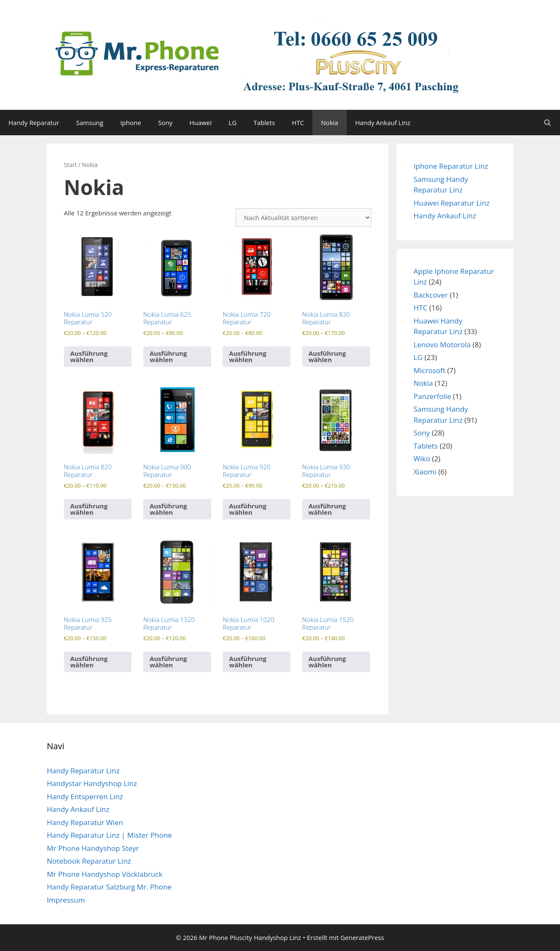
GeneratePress (362, 937)
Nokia (329, 123)
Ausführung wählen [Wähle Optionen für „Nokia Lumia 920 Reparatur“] (248, 509)
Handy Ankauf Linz (383, 123)
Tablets (264, 123)
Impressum (66, 900)
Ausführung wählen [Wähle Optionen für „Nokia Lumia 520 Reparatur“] (89, 356)
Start (71, 165)
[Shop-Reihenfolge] (304, 218)
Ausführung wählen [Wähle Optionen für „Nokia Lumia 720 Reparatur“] (248, 356)
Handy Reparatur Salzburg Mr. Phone (109, 887)
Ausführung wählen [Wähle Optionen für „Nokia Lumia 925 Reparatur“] (89, 662)
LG (233, 123)
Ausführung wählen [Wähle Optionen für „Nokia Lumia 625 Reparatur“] (168, 356)
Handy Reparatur (34, 123)
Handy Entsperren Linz (85, 796)
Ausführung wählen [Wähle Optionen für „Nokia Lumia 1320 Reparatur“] (168, 662)
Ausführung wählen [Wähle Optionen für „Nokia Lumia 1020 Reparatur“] (248, 662)
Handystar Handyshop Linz (92, 783)
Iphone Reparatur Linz (451, 166)
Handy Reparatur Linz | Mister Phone (110, 835)
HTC (298, 123)
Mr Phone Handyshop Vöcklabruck (105, 874)
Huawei (201, 123)
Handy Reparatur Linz (83, 771)
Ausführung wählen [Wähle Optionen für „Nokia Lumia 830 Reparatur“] (327, 356)
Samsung (90, 123)
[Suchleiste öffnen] (547, 123)
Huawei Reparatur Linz (452, 203)
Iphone (131, 123)
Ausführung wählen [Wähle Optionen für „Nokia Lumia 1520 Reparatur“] (327, 662)
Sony (165, 123)
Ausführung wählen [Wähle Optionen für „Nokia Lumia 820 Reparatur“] (89, 509)
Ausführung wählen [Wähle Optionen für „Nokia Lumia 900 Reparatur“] (168, 509)
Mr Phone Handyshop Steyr (93, 848)
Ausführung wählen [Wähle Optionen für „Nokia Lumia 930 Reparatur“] (327, 509)
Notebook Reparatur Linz (89, 861)
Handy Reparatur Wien (85, 822)
